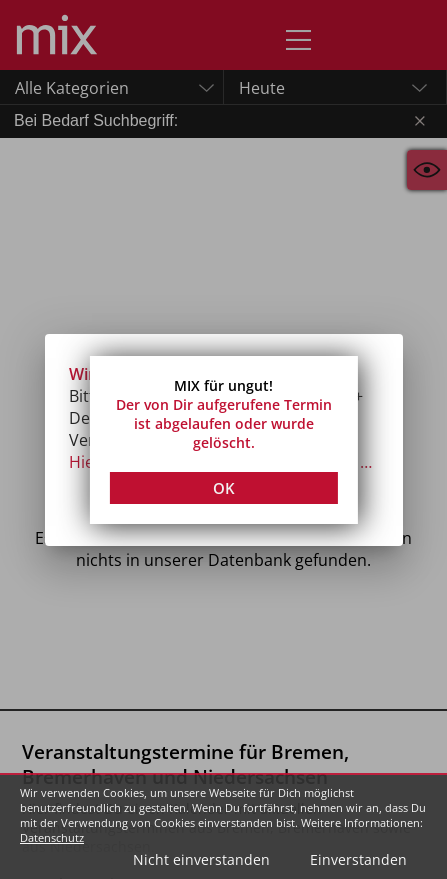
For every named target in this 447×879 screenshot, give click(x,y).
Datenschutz (52, 837)
